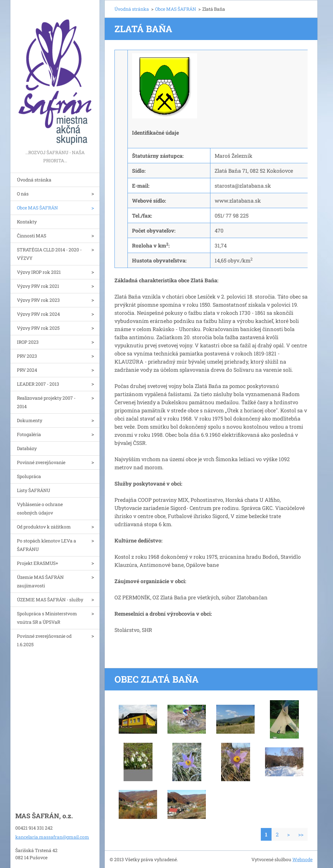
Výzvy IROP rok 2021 (39, 272)
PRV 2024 (27, 370)
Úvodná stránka (34, 180)
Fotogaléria (29, 434)
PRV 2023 (27, 356)
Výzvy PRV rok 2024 (38, 314)
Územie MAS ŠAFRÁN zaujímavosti (40, 581)
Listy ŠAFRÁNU (33, 490)
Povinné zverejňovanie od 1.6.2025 (44, 640)
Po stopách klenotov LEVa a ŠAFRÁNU (47, 545)
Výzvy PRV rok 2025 (38, 328)
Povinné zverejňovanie (41, 462)
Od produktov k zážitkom (44, 527)
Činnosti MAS (32, 236)
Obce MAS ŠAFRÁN (37, 208)
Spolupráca (29, 476)
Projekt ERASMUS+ (38, 563)
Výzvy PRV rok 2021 (38, 286)
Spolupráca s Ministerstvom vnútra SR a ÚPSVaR (47, 618)
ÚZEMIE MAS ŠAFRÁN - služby (50, 600)
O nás (23, 194)
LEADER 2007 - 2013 (38, 384)
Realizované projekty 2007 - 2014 (46, 402)
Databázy (27, 448)
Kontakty (27, 222)
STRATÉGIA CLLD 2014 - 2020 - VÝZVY (49, 254)
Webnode (302, 859)
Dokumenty (30, 420)
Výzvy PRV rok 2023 (38, 300)
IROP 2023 (28, 342)
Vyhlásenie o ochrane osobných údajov (40, 508)
